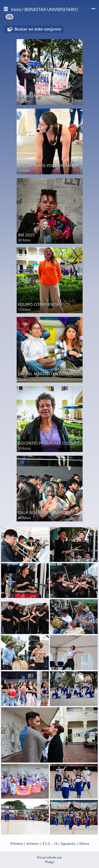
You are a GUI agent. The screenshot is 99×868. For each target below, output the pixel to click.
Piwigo (50, 862)
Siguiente (68, 844)
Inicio (16, 9)
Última (84, 844)
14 (55, 844)
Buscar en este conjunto (38, 29)
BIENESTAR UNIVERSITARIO (51, 9)
